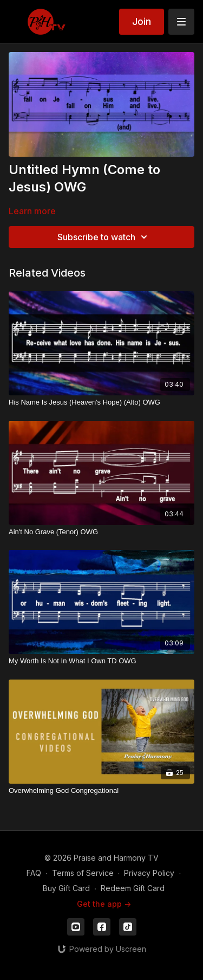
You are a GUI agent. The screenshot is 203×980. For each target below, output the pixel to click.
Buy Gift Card (66, 888)
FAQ (34, 873)
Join (142, 21)
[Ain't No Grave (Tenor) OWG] (101, 532)
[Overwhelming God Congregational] (101, 791)
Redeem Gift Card (133, 888)
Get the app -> (104, 904)
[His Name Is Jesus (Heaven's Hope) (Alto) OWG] (101, 402)
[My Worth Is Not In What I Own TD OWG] (101, 661)
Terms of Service (83, 873)
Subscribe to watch (104, 237)
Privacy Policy (149, 873)
